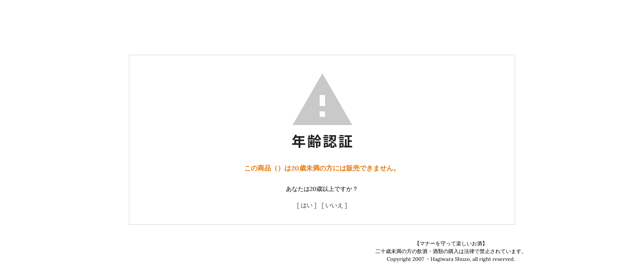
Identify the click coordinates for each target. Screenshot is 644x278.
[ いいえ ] (334, 205)
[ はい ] (307, 205)
